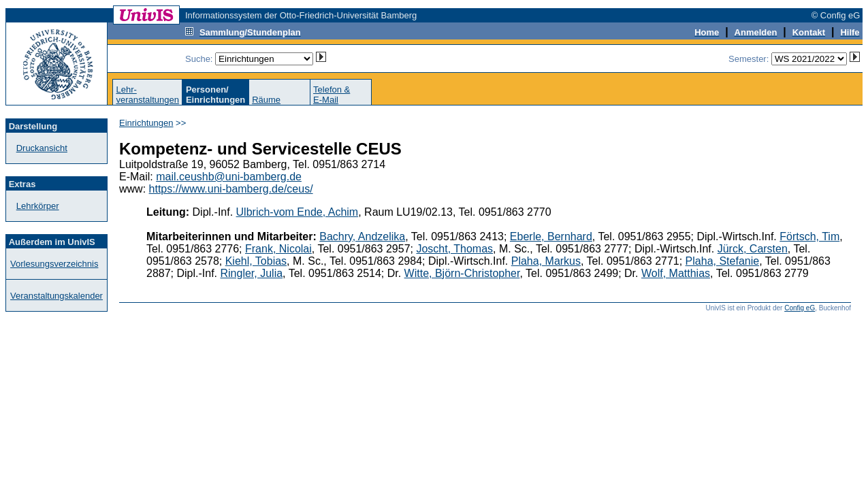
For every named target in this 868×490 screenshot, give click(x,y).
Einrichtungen (146, 123)
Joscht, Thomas (454, 249)
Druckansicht (42, 148)
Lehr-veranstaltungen (147, 95)
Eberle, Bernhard (551, 236)
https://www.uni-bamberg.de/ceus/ (231, 189)
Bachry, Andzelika (362, 236)
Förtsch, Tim (809, 236)
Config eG (800, 308)
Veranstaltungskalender (57, 296)
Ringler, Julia (252, 273)
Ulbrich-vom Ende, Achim (298, 212)
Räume (266, 100)
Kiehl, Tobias (256, 261)
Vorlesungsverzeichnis (54, 264)
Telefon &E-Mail (332, 95)
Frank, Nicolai (278, 249)
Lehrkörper (38, 206)
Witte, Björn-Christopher (462, 273)
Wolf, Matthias (676, 273)
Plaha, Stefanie (723, 261)
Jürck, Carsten (753, 249)
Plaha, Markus (546, 261)
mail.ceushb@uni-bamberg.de (229, 177)
